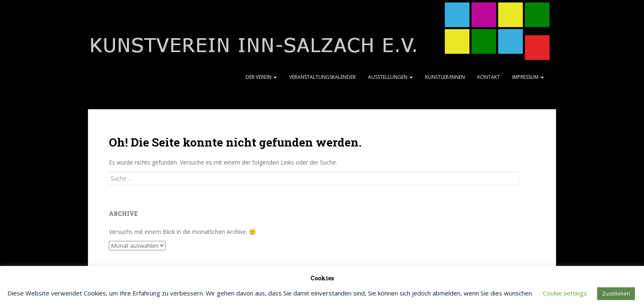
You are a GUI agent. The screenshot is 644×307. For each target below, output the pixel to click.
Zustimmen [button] (616, 293)
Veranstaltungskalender (322, 77)
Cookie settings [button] (565, 293)
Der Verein (261, 77)
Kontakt (489, 77)
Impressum (528, 77)
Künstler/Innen (445, 77)
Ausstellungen (390, 77)
